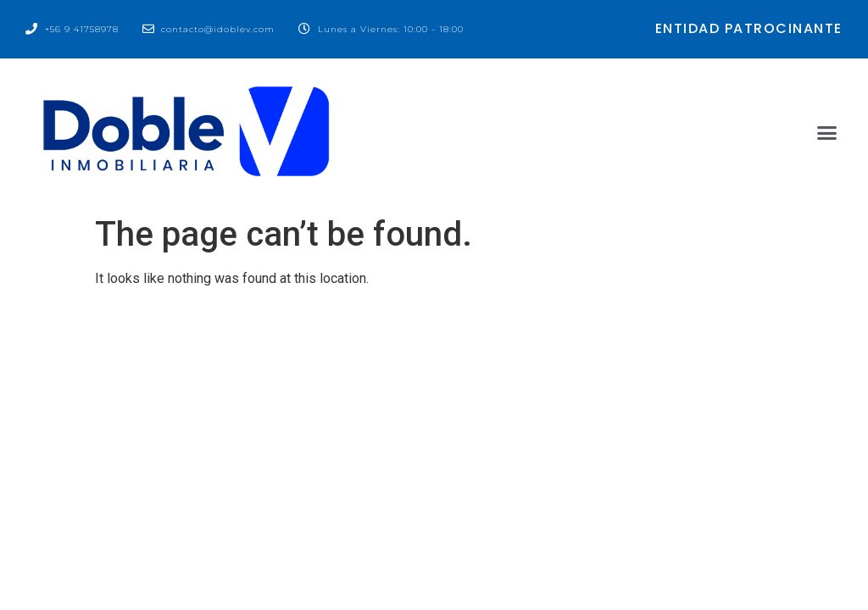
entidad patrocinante (749, 28)
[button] (826, 133)
